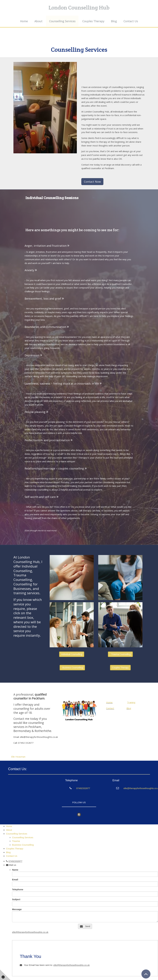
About (38, 21)
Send (85, 926)
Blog (114, 21)
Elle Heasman (18, 757)
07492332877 (83, 788)
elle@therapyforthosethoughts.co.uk (30, 932)
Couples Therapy (93, 21)
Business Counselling (72, 668)
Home (24, 21)
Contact (110, 708)
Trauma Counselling (120, 654)
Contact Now (92, 182)
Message (17, 909)
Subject (16, 899)
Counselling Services (62, 21)
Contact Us (131, 21)
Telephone (18, 889)
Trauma (16, 841)
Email (15, 880)
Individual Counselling (72, 654)
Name (15, 870)
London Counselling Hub (79, 8)
